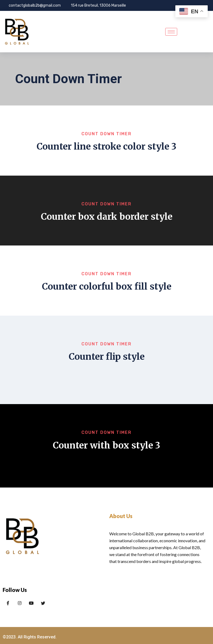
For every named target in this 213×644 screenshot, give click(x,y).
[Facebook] (8, 595)
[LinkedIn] (31, 595)
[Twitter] (20, 595)
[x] (43, 595)
